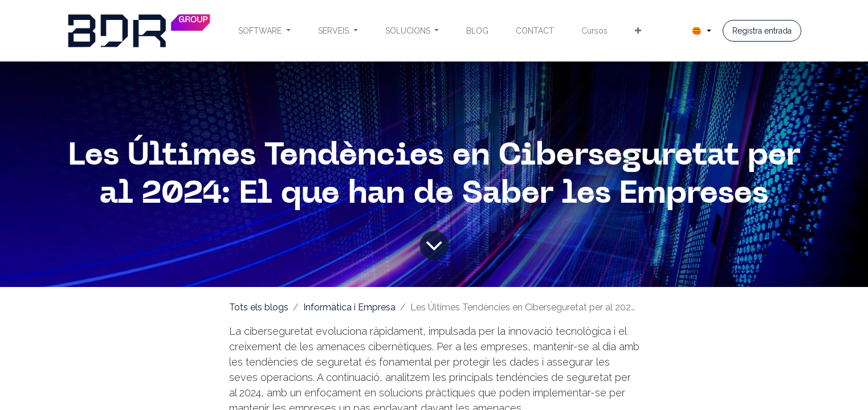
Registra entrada (762, 31)
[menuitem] (264, 31)
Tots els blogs (259, 307)
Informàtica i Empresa (349, 307)
